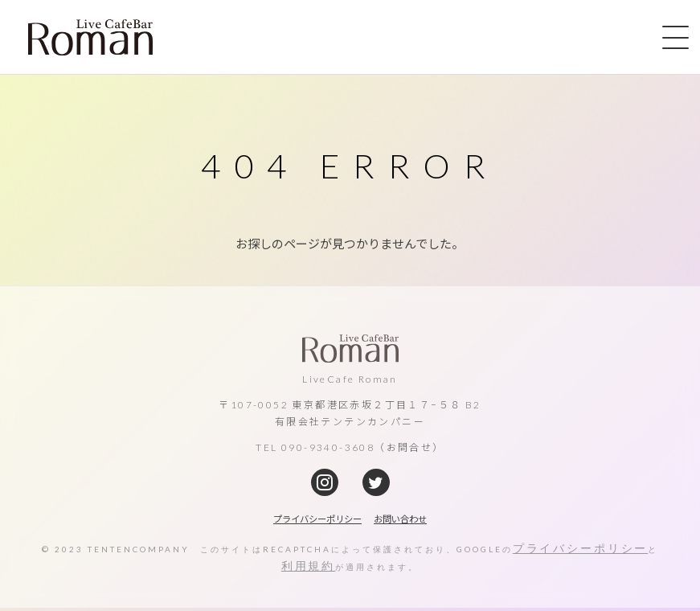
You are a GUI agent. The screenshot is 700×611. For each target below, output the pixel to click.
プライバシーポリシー (586, 549)
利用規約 (313, 568)
